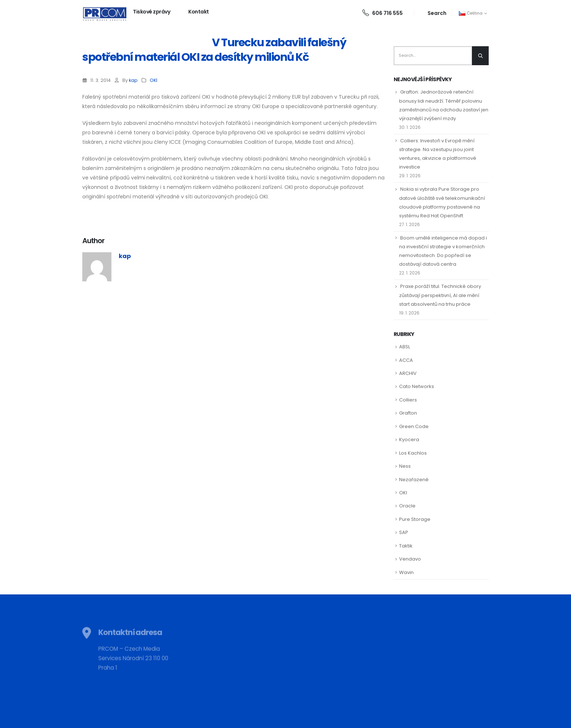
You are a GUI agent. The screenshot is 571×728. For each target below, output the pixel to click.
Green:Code (414, 426)
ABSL (405, 347)
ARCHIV (408, 373)
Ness (405, 466)
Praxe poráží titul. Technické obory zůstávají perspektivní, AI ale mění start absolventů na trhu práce (440, 295)
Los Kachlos (413, 453)
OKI (153, 80)
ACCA (406, 360)
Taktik (406, 546)
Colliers (408, 400)
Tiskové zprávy (151, 12)
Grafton (408, 413)
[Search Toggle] (433, 13)
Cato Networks (417, 386)
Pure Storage (415, 519)
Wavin (406, 572)
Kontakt (199, 12)
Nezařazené (414, 480)
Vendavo (410, 559)
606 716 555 (383, 13)
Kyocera (409, 440)
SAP (404, 532)
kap (133, 80)
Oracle (407, 506)
